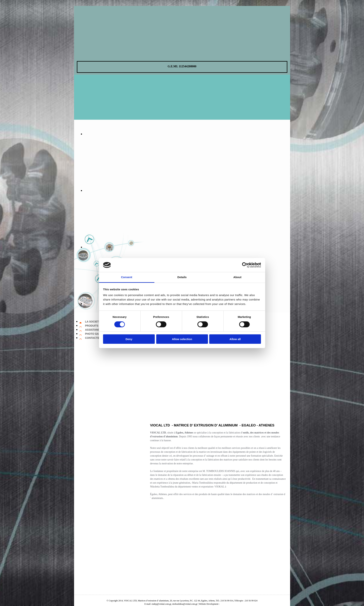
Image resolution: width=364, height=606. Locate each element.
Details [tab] (182, 277)
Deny (129, 339)
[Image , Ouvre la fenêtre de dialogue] (170, 134)
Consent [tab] (127, 277)
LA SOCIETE (93, 322)
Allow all (235, 339)
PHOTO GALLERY (96, 334)
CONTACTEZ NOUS (97, 338)
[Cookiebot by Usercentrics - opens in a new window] (245, 265)
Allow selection (182, 339)
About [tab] (237, 277)
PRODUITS (92, 326)
